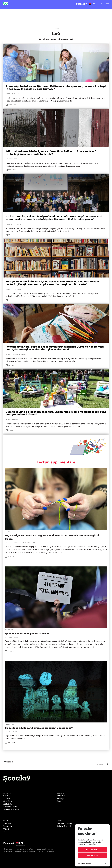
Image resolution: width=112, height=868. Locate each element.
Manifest (61, 796)
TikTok (6, 829)
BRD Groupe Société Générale (22, 849)
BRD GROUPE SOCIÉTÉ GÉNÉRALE (41, 852)
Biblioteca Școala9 (11, 809)
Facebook (7, 823)
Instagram (8, 826)
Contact (60, 801)
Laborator (8, 798)
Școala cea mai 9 (10, 807)
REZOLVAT (8, 804)
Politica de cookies (65, 826)
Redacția (61, 798)
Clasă (6, 796)
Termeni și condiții (65, 823)
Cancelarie (8, 801)
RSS (5, 832)
